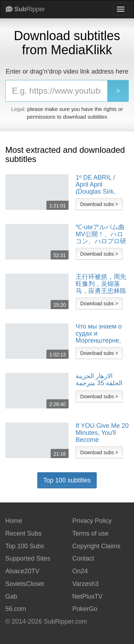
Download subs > (99, 204)
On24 (80, 571)
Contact (83, 558)
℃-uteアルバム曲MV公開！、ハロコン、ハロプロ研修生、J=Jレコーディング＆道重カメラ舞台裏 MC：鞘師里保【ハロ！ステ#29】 (101, 234)
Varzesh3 (86, 584)
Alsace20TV (22, 571)
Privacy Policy (92, 521)
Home (14, 521)
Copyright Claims (97, 546)
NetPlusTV (88, 596)
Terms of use (91, 533)
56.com (16, 609)
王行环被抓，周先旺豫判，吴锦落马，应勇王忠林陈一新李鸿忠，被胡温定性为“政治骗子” (101, 284)
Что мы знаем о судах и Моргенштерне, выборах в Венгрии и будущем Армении (99, 333)
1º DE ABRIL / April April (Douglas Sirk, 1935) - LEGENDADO (95, 185)
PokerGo (85, 609)
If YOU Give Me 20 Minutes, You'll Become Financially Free (102, 433)
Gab (11, 596)
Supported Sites (28, 558)
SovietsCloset (25, 584)
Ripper (25, 9)
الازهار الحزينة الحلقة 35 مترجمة (99, 380)
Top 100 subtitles (67, 480)
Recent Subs (23, 533)
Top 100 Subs (25, 546)
